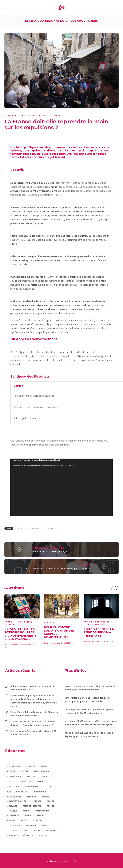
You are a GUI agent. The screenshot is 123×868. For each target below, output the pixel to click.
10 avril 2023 (65, 643)
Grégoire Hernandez (12, 644)
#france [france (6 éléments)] (49, 786)
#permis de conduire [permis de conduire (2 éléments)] (32, 806)
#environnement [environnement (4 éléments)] (32, 786)
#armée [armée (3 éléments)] (44, 767)
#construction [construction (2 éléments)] (14, 777)
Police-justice (25, 116)
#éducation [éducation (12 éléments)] (28, 835)
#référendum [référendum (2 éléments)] (13, 816)
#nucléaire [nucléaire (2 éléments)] (12, 806)
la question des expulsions (84, 151)
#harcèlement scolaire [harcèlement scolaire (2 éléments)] (18, 791)
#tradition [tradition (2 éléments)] (31, 826)
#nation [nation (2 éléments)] (51, 801)
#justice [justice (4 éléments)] (45, 796)
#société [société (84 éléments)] (11, 821)
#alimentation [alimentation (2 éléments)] (14, 767)
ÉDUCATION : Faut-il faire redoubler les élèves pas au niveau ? (58, 568)
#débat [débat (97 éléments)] (10, 782)
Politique (42, 116)
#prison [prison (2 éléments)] (27, 811)
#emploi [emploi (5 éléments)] (40, 782)
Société (55, 116)
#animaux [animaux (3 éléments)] (30, 767)
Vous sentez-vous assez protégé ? (51, 551)
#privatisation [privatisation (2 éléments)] (43, 811)
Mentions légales (72, 861)
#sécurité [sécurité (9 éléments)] (38, 821)
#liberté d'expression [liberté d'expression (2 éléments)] (17, 801)
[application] (61, 487)
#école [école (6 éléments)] (37, 830)
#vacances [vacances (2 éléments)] (12, 830)
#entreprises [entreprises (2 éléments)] (13, 786)
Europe (9, 116)
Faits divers (92, 622)
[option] (22, 621)
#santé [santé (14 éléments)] (28, 816)
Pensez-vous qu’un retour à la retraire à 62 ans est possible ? (33, 733)
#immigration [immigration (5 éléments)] (40, 791)
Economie (11, 622)
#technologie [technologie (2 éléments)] (14, 826)
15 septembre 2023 (28, 644)
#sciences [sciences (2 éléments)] (41, 816)
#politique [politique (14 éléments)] (12, 811)
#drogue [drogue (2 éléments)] (45, 777)
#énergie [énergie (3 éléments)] (43, 835)
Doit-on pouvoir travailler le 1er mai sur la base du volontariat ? (33, 688)
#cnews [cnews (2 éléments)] (25, 772)
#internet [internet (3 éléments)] (32, 796)
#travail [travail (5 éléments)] (45, 826)
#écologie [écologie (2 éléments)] (51, 830)
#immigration (36, 528)
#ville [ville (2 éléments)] (25, 830)
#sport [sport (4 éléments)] (24, 821)
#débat (21, 528)
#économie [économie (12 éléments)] (12, 835)
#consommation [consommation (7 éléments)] (41, 772)
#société (52, 528)
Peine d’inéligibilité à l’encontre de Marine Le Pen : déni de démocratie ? (34, 714)
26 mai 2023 (105, 641)
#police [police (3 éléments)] (50, 806)
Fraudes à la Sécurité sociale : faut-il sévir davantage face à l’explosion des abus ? (33, 723)
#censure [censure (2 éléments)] (11, 772)
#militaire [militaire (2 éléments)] (37, 801)
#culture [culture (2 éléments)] (31, 777)
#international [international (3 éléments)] (14, 796)
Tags (9, 528)
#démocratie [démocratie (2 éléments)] (25, 782)
